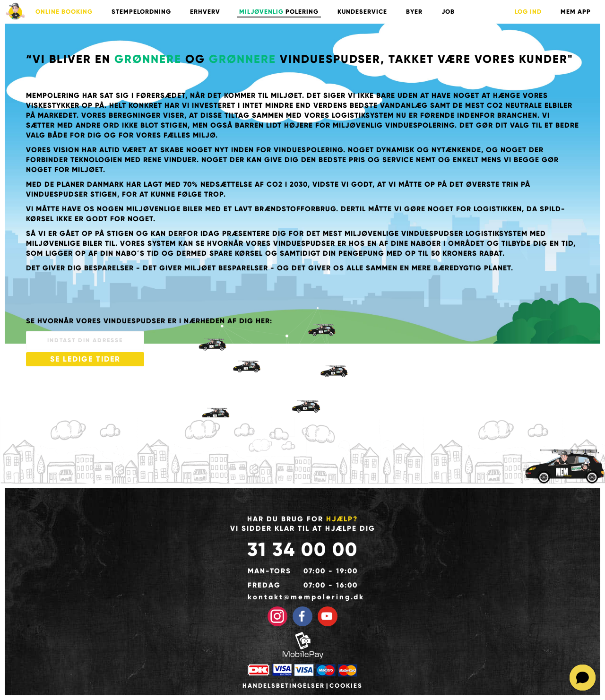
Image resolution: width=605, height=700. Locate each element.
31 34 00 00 (302, 549)
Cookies (346, 686)
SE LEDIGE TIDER (85, 359)
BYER (414, 12)
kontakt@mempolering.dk (303, 597)
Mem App (576, 12)
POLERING (279, 12)
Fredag (264, 585)
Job (448, 12)
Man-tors (269, 571)
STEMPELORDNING (141, 12)
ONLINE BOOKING (64, 12)
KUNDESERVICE (362, 12)
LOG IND (528, 12)
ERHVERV (205, 12)
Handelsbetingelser (284, 686)
